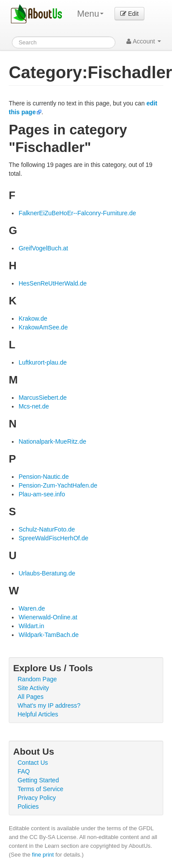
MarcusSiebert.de (43, 398)
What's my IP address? (49, 705)
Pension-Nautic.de (43, 477)
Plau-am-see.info (42, 494)
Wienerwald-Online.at (48, 617)
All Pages (30, 697)
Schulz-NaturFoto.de (47, 529)
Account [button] (144, 41)
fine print (43, 855)
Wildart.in (31, 626)
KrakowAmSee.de (43, 327)
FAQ (24, 771)
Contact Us (33, 763)
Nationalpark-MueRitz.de (52, 441)
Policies (28, 807)
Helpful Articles (38, 714)
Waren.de (32, 608)
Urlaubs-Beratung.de (47, 573)
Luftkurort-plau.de (43, 362)
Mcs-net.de (34, 406)
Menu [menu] (90, 14)
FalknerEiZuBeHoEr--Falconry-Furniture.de (77, 213)
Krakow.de (33, 318)
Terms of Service (40, 789)
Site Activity (33, 688)
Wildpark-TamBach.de (48, 635)
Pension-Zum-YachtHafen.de (58, 485)
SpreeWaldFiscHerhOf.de (53, 538)
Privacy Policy (37, 798)
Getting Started (38, 780)
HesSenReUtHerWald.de (52, 283)
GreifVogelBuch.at (43, 248)
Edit (129, 14)
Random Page (37, 679)
